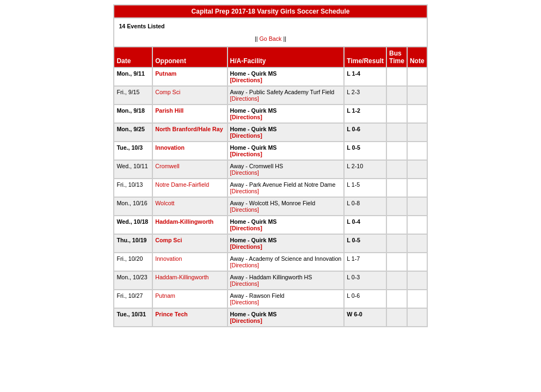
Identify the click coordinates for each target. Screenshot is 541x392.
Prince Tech (171, 314)
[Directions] (246, 80)
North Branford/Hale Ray (189, 129)
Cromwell (167, 166)
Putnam (166, 73)
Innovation (170, 148)
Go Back (271, 39)
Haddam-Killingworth (184, 222)
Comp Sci (168, 92)
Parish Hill (169, 111)
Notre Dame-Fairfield (182, 185)
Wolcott (165, 203)
